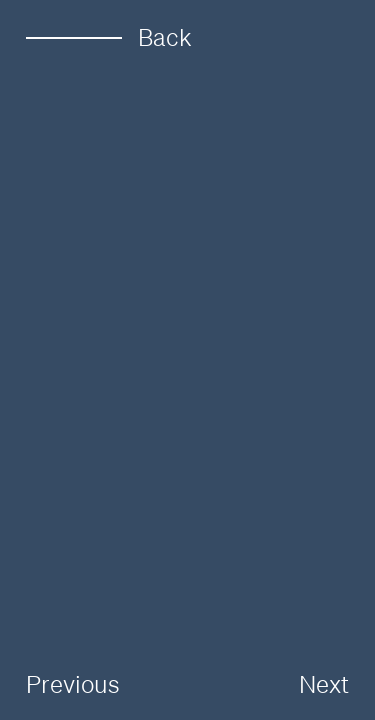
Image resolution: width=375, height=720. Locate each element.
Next (324, 684)
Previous (73, 684)
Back (109, 37)
